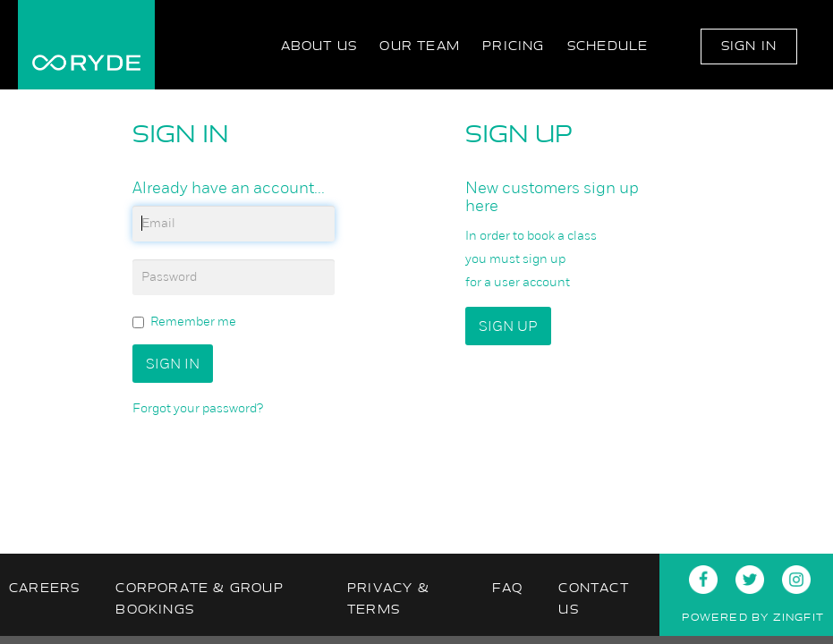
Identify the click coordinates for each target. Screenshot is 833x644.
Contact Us (593, 599)
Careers (44, 588)
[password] (234, 277)
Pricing (513, 46)
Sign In (749, 46)
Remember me (184, 322)
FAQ (508, 588)
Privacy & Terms (388, 599)
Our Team (420, 46)
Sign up (508, 326)
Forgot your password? (198, 408)
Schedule (608, 46)
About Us (319, 46)
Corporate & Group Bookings (199, 599)
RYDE (86, 45)
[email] (234, 224)
